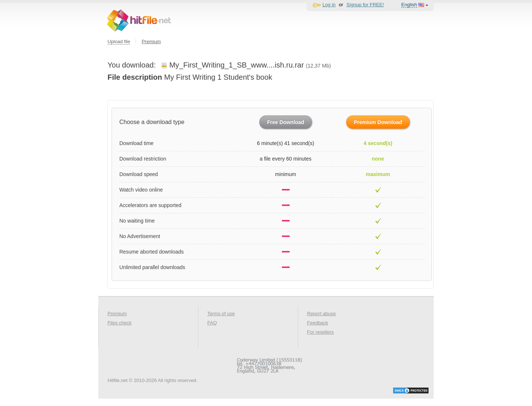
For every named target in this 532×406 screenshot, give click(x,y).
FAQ (212, 323)
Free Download (286, 122)
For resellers (320, 332)
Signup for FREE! (365, 5)
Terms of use (221, 314)
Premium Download (378, 122)
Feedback (318, 323)
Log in (329, 5)
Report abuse (321, 314)
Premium (151, 42)
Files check (120, 323)
